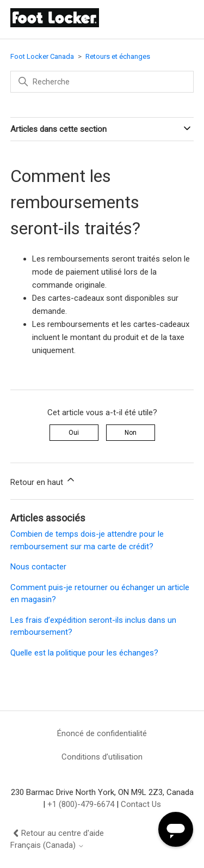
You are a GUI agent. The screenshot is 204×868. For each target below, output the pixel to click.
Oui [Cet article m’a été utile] (74, 433)
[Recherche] (102, 82)
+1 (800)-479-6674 (81, 804)
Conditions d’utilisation (102, 757)
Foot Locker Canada (42, 56)
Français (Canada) (47, 845)
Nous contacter (38, 567)
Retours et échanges (118, 56)
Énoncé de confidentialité (102, 733)
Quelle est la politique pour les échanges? (84, 653)
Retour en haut (43, 481)
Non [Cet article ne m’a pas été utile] (131, 433)
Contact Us (141, 804)
